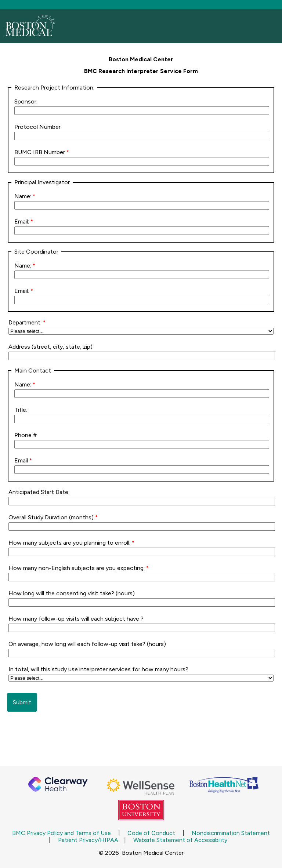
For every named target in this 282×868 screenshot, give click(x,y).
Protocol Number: (38, 127)
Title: (21, 410)
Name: (23, 196)
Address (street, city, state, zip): (51, 347)
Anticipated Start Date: (39, 492)
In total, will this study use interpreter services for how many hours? (99, 669)
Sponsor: (26, 101)
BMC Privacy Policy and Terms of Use (62, 833)
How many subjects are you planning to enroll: (69, 543)
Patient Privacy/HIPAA (88, 840)
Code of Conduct (151, 833)
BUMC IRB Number (40, 152)
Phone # (26, 435)
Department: (25, 322)
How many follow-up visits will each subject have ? (77, 619)
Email (21, 460)
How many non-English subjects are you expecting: (77, 568)
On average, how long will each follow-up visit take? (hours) (87, 644)
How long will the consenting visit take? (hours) (72, 593)
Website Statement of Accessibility (180, 840)
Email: (22, 221)
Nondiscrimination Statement (231, 833)
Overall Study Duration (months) (51, 517)
